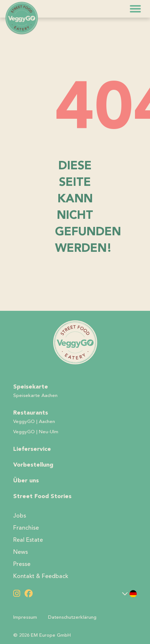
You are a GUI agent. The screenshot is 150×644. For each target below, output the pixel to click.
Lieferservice (32, 449)
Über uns (26, 480)
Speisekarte (31, 387)
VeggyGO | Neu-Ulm (36, 432)
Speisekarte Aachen (35, 395)
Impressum (25, 617)
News (21, 552)
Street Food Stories (42, 496)
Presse (22, 564)
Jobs (20, 516)
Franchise (26, 528)
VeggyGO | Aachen (34, 422)
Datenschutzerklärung (72, 617)
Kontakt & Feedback (41, 576)
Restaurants (31, 413)
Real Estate (28, 540)
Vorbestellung (33, 465)
